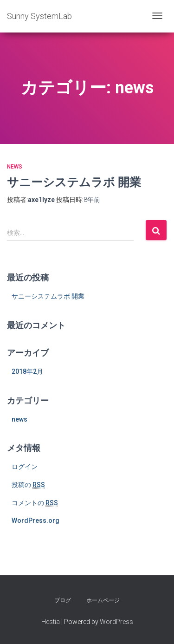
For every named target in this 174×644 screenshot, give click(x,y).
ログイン (25, 467)
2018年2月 (27, 371)
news (15, 167)
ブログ (63, 600)
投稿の (28, 485)
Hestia (51, 622)
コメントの (35, 503)
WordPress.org (35, 520)
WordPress (116, 622)
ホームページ (103, 600)
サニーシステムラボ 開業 (74, 182)
